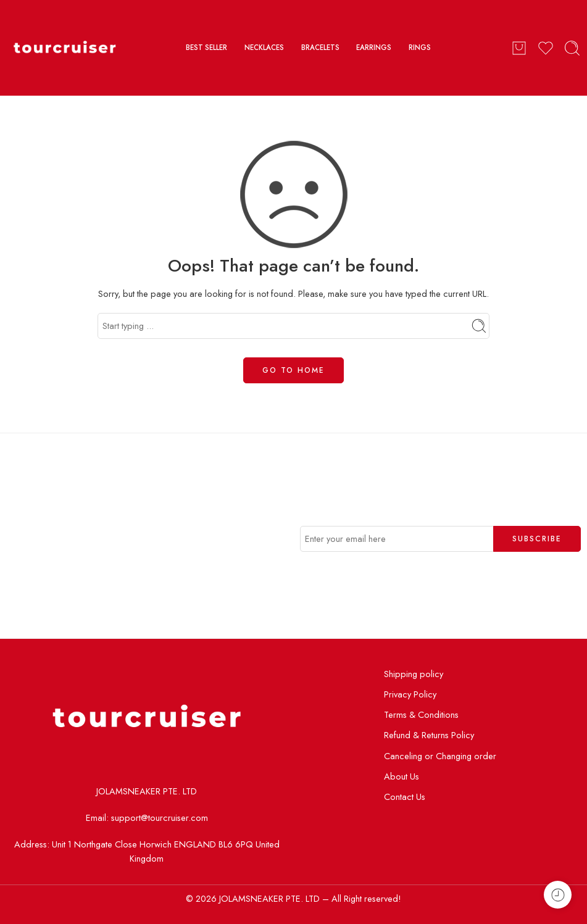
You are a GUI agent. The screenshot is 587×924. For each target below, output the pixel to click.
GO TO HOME (293, 370)
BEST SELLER (206, 48)
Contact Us (405, 797)
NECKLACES (264, 48)
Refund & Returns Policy (429, 735)
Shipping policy (414, 674)
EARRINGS (374, 48)
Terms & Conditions (421, 714)
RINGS (420, 48)
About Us (402, 776)
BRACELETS (320, 48)
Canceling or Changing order (440, 756)
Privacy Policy (410, 694)
